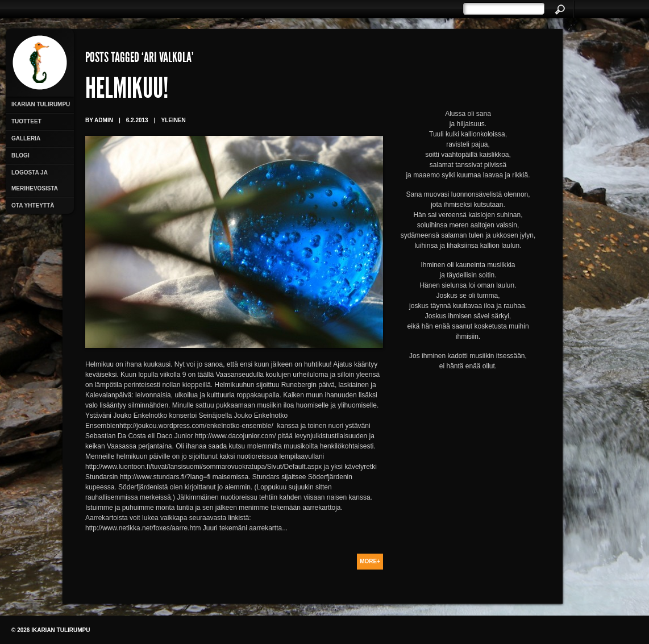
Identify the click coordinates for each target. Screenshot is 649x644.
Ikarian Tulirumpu (41, 104)
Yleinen (173, 120)
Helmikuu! (127, 91)
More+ (370, 561)
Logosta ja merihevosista (35, 180)
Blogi (20, 155)
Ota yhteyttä (33, 205)
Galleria (26, 138)
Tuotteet (26, 121)
